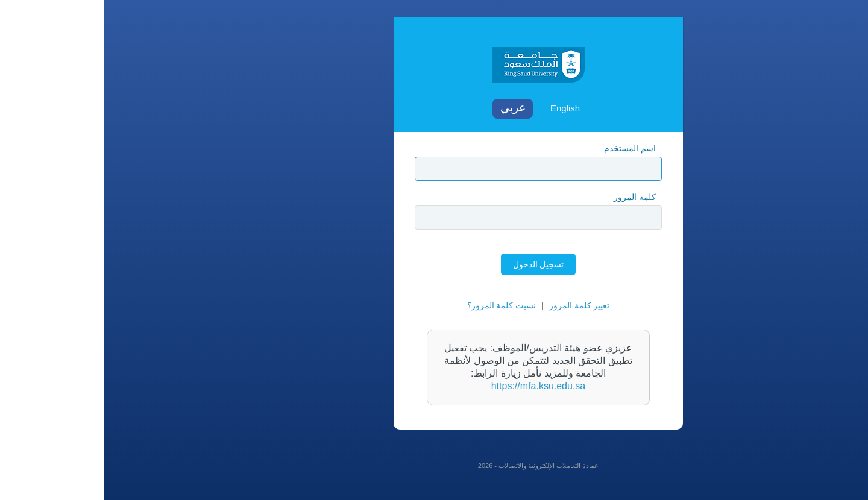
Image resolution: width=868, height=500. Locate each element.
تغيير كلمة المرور (475, 305)
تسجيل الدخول (434, 264)
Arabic (408, 109)
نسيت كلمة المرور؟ (398, 305)
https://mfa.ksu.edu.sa (434, 386)
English (461, 108)
